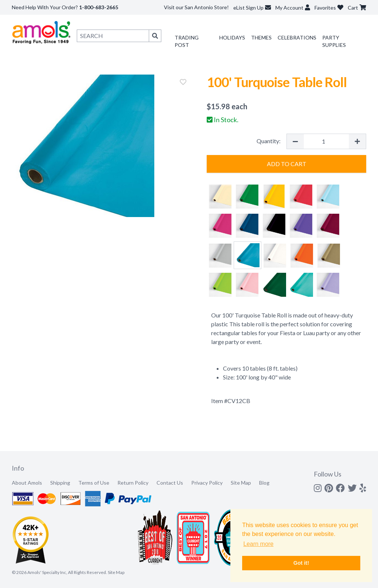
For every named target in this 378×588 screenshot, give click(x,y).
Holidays (232, 37)
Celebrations (297, 37)
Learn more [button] (258, 544)
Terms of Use (94, 483)
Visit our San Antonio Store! (196, 7)
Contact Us (170, 483)
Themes (261, 37)
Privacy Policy (207, 483)
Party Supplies (334, 41)
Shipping (60, 483)
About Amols (27, 483)
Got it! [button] (301, 563)
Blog (264, 483)
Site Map (241, 483)
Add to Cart (287, 164)
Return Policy (133, 483)
